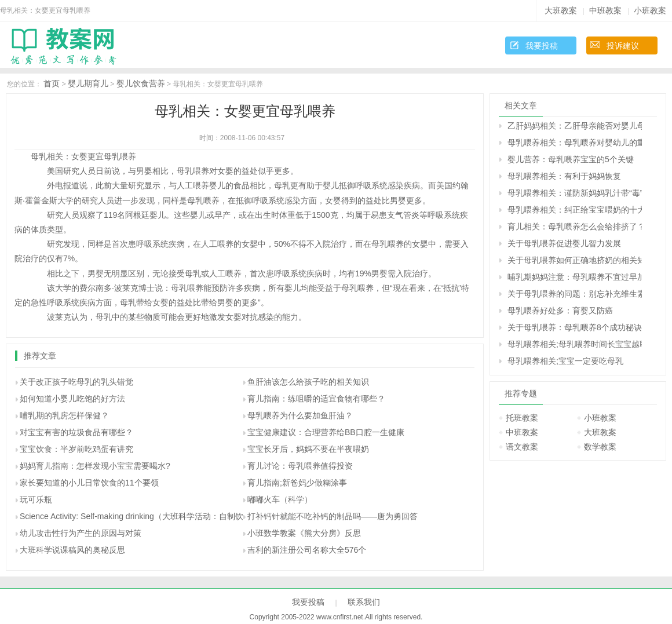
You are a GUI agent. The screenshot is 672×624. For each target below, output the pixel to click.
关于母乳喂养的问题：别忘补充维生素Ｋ (575, 294)
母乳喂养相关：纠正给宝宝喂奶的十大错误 (575, 210)
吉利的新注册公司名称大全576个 (307, 550)
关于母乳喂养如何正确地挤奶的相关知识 (575, 260)
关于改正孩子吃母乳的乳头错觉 (76, 382)
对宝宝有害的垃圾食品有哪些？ (76, 432)
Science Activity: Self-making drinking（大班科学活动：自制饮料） (140, 516)
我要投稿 (542, 46)
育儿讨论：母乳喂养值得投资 (300, 466)
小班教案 (650, 10)
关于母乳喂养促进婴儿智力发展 (564, 243)
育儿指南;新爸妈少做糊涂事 (297, 483)
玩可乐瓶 (36, 499)
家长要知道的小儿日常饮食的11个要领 (89, 483)
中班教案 (605, 10)
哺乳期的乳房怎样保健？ (64, 415)
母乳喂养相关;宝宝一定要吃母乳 (565, 361)
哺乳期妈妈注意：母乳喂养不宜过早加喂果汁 (575, 277)
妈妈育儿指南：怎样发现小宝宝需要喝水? (95, 466)
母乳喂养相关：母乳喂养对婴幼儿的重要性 (575, 143)
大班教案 (561, 10)
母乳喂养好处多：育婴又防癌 (560, 311)
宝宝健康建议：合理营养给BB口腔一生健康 (326, 432)
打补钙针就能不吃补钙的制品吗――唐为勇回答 (333, 516)
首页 (52, 83)
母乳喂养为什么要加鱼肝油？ (300, 415)
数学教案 (600, 447)
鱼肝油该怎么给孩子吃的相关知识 (308, 382)
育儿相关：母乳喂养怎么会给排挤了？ (575, 227)
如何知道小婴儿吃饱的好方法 (72, 399)
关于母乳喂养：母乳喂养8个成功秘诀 (575, 327)
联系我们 (364, 602)
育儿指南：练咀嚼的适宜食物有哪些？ (316, 399)
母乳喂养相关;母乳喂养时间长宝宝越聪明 (575, 344)
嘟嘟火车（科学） (280, 499)
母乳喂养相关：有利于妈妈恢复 (564, 176)
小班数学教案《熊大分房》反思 (304, 533)
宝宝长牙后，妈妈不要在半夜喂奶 (308, 449)
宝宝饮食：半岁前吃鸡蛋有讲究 (76, 449)
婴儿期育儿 (88, 83)
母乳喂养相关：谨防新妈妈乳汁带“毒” (575, 193)
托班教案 (522, 418)
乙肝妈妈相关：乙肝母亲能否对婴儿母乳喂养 (575, 126)
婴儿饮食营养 (141, 83)
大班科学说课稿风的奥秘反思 (72, 550)
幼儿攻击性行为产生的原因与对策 (81, 533)
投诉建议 (623, 46)
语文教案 (522, 447)
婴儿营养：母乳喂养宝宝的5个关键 (571, 159)
